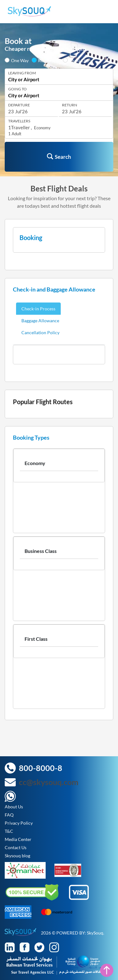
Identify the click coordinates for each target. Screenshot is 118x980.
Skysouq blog (17, 856)
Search (59, 157)
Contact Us (16, 847)
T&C (9, 831)
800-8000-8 (41, 768)
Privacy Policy (19, 823)
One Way (20, 60)
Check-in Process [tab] (38, 309)
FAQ (9, 815)
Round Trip (49, 60)
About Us (14, 807)
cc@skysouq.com (49, 782)
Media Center (18, 839)
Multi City (79, 60)
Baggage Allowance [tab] (40, 321)
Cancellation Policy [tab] (40, 332)
